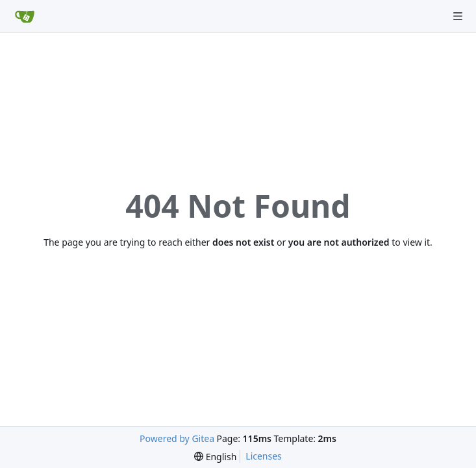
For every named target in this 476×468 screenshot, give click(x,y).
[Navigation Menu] (458, 16)
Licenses (264, 456)
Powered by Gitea (177, 438)
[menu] (215, 457)
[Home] (25, 16)
